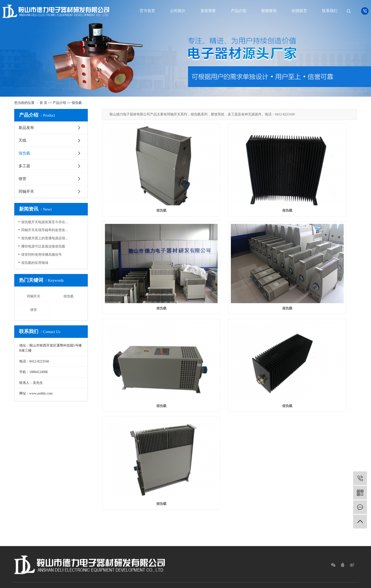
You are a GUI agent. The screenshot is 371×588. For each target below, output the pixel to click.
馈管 (22, 179)
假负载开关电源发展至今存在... (45, 222)
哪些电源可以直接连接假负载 (43, 246)
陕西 (227, 582)
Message (212, 540)
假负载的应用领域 (35, 263)
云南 (167, 582)
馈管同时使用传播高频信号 (41, 255)
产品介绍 (239, 11)
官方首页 (147, 11)
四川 (220, 582)
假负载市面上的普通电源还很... (45, 238)
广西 (175, 582)
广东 (160, 582)
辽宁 (213, 582)
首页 (26, 484)
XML (204, 576)
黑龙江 (197, 582)
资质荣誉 (208, 11)
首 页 (43, 103)
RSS (196, 576)
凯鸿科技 (222, 570)
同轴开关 (26, 191)
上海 (182, 582)
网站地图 (184, 576)
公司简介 (178, 11)
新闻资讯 (269, 11)
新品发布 (26, 128)
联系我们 (330, 11)
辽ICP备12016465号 (156, 570)
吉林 (206, 582)
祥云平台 (193, 570)
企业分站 (170, 576)
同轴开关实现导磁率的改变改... (45, 230)
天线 (22, 140)
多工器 (24, 166)
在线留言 (299, 11)
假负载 (77, 103)
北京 (189, 582)
